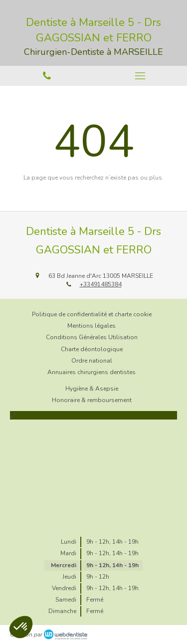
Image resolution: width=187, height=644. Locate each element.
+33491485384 (101, 284)
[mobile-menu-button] (141, 76)
